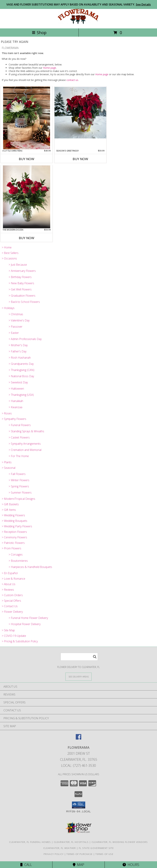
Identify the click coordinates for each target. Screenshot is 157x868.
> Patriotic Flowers (13, 543)
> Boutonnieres (18, 561)
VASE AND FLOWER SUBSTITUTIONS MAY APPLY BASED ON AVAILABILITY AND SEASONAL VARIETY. (79, 4)
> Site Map (8, 630)
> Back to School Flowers (24, 302)
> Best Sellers (10, 253)
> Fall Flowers (17, 474)
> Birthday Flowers (20, 277)
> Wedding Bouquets (14, 521)
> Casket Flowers (19, 437)
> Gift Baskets (10, 504)
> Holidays (8, 308)
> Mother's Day (18, 345)
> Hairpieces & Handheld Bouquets (30, 567)
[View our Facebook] (78, 738)
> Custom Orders (12, 595)
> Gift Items (9, 510)
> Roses (7, 413)
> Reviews (8, 590)
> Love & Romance (13, 579)
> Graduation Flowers (22, 296)
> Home (7, 247)
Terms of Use (104, 854)
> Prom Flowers (11, 548)
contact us (72, 80)
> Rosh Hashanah (20, 358)
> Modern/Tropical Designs (18, 499)
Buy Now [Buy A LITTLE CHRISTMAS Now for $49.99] (27, 159)
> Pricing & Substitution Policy (20, 641)
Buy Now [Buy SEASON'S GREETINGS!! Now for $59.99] (80, 159)
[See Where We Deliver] (78, 676)
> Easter (14, 333)
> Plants (7, 462)
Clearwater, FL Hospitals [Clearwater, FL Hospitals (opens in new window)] (71, 842)
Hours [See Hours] (131, 865)
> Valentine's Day (19, 320)
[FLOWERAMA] (78, 23)
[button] (79, 805)
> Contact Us (10, 606)
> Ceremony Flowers (14, 537)
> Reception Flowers (14, 532)
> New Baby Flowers (21, 283)
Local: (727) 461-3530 (78, 765)
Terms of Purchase (79, 854)
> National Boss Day (21, 376)
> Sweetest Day (18, 382)
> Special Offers (11, 601)
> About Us (9, 584)
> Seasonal (9, 468)
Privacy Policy (54, 854)
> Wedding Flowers (13, 515)
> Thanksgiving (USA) (21, 395)
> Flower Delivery (12, 612)
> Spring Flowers (19, 486)
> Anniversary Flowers (22, 271)
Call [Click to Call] (26, 865)
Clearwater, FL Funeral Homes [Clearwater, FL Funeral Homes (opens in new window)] (30, 842)
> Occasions (9, 258)
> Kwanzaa (15, 407)
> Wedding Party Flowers (17, 526)
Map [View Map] (78, 865)
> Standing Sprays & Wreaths (26, 431)
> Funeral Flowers (20, 425)
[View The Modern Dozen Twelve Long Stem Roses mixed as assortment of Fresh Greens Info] (27, 197)
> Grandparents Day (21, 364)
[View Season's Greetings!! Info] (80, 112)
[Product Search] (79, 657)
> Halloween (16, 389)
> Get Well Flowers (20, 289)
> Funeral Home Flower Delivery (28, 618)
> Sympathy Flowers (14, 419)
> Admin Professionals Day (25, 339)
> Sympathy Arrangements (25, 444)
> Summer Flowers (20, 493)
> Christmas (16, 314)
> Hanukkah (16, 401)
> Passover (16, 327)
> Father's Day (18, 351)
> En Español (10, 573)
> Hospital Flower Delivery (25, 624)
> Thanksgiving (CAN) (21, 370)
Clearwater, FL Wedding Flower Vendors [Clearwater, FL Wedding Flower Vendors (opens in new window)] (120, 842)
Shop (39, 32)
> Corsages (16, 555)
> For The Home (19, 456)
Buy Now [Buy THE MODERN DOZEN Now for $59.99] (27, 238)
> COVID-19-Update (14, 636)
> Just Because (18, 265)
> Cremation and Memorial (25, 450)
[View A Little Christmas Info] (27, 118)
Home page (50, 68)
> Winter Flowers (19, 480)
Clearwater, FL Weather (60, 848)
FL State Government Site (96, 848)
